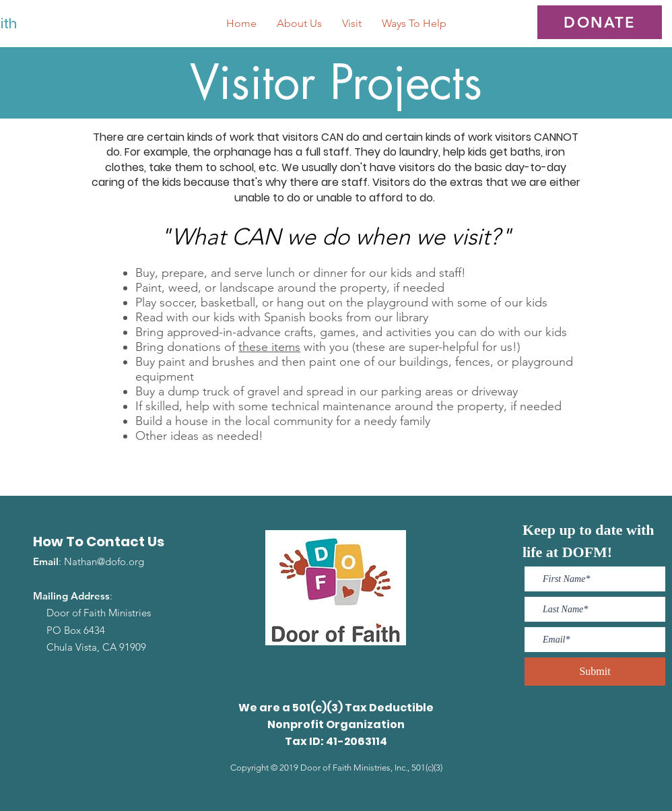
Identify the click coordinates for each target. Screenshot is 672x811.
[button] (299, 23)
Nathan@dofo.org (104, 561)
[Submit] (595, 672)
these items (269, 347)
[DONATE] (600, 22)
